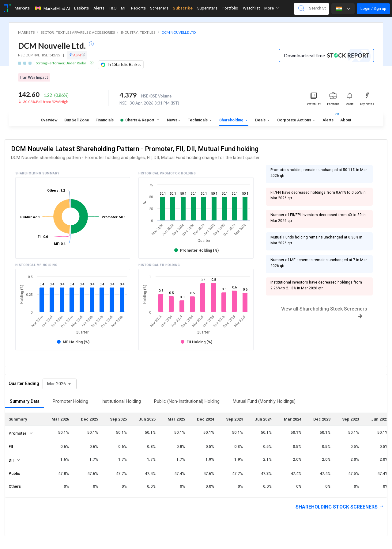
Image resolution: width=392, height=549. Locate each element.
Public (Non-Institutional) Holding (187, 401)
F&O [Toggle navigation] (113, 8)
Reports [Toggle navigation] (138, 8)
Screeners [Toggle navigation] (159, 8)
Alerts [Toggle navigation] (99, 8)
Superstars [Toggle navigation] (207, 8)
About (346, 120)
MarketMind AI (52, 8)
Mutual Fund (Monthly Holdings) (264, 401)
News (172, 120)
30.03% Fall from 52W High (46, 102)
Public (14, 473)
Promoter (17, 433)
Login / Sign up (373, 8)
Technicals (198, 120)
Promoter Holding (70, 401)
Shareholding (232, 120)
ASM (77, 55)
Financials (105, 120)
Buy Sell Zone (77, 120)
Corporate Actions (295, 120)
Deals (261, 120)
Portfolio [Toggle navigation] (230, 8)
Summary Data (25, 401)
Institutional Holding (121, 401)
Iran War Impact (34, 77)
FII (11, 446)
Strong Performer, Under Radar (61, 63)
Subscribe (183, 8)
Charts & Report (137, 120)
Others (15, 486)
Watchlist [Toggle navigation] (251, 8)
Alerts (328, 119)
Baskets (81, 8)
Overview (49, 120)
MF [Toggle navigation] (124, 8)
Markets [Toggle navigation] (22, 8)
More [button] (272, 8)
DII (11, 460)
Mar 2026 (57, 384)
